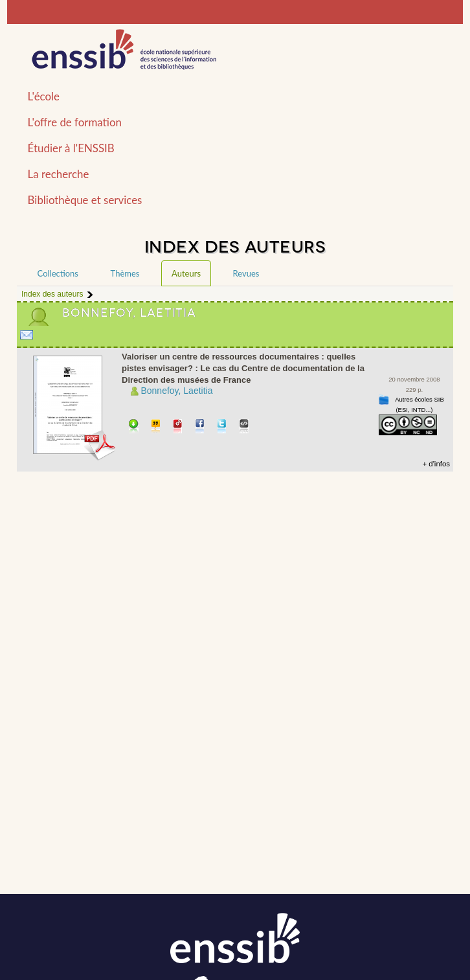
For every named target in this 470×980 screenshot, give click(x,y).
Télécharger (134, 427)
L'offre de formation (75, 122)
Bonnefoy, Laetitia (176, 391)
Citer (156, 427)
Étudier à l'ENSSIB (71, 148)
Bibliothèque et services (85, 200)
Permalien (178, 427)
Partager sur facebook (200, 427)
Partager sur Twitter (222, 427)
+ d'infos (436, 464)
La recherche (59, 174)
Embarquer (244, 427)
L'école (44, 96)
